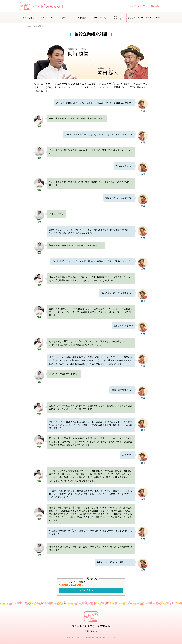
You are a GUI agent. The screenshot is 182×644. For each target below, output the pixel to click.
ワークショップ (100, 18)
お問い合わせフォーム (91, 590)
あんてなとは (29, 18)
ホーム (24, 26)
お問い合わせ (155, 6)
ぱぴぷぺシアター (135, 18)
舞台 (64, 18)
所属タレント (46, 18)
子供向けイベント (118, 18)
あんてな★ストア (137, 6)
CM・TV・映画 (153, 18)
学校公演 (82, 18)
